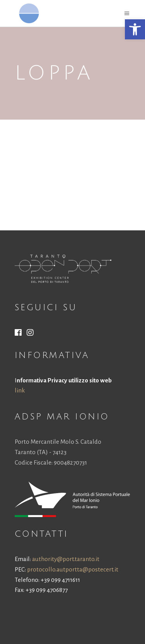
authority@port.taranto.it (66, 559)
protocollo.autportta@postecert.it (73, 569)
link (20, 390)
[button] (135, 29)
